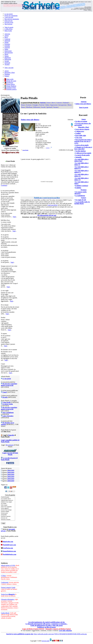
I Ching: (4, 576)
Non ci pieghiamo (8, 413)
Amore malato (8, 512)
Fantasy (7, 76)
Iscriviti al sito (9, 22)
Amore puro (8, 513)
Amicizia (7, 34)
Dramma (7, 74)
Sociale (7, 61)
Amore (7, 36)
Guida (13, 587)
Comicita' (7, 39)
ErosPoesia (9, 83)
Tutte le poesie (9, 27)
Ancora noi (8, 518)
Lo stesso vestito (8, 404)
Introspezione (9, 53)
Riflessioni (8, 59)
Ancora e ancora (8, 516)
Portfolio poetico (11, 89)
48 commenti (10, 445)
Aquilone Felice (10, 88)
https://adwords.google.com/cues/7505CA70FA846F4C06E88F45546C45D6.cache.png (60, 634)
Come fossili (6, 402)
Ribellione (8, 58)
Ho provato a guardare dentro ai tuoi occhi (9, 385)
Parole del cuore (10, 81)
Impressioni (8, 51)
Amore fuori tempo (8, 510)
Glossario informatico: (8, 599)
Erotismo (7, 44)
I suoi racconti (9, 17)
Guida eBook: (5, 613)
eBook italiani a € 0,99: (8, 565)
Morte (6, 54)
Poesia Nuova (10, 84)
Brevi (6, 37)
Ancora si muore (8, 520)
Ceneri (5, 392)
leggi (14, 217)
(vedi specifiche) (53, 205)
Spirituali (7, 63)
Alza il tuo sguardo (8, 507)
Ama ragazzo (8, 508)
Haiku (6, 49)
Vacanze (7, 64)
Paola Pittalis (25, 150)
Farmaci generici (6, 587)
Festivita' (7, 47)
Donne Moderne (10, 86)
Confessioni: (5, 582)
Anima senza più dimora (30, 120)
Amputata (8, 515)
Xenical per (8, 594)
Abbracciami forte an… (8, 500)
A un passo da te (8, 499)
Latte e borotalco (8, 416)
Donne (7, 42)
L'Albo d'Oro (8, 29)
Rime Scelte (8, 31)
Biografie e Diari (10, 73)
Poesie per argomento (11, 16)
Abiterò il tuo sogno (8, 502)
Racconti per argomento (12, 19)
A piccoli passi (8, 497)
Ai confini (8, 504)
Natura (7, 56)
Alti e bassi (8, 505)
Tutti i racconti (9, 68)
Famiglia (7, 46)
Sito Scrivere (8, 24)
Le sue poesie (9, 14)
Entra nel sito (9, 21)
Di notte (5, 397)
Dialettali (7, 41)
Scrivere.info (45, 641)
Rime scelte (9, 79)
